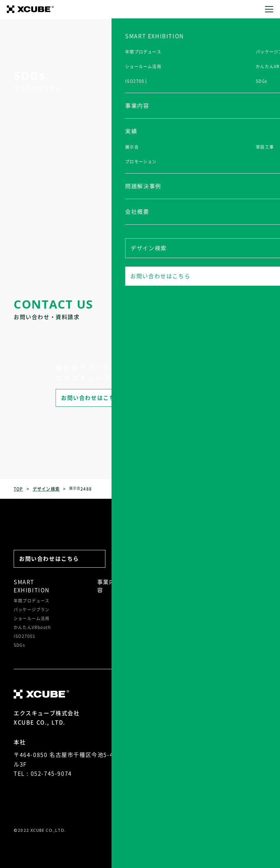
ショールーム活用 (32, 618)
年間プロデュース (32, 601)
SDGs (19, 645)
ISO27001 (25, 636)
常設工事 (155, 601)
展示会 (153, 593)
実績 (152, 582)
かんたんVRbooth (32, 627)
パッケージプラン (32, 610)
